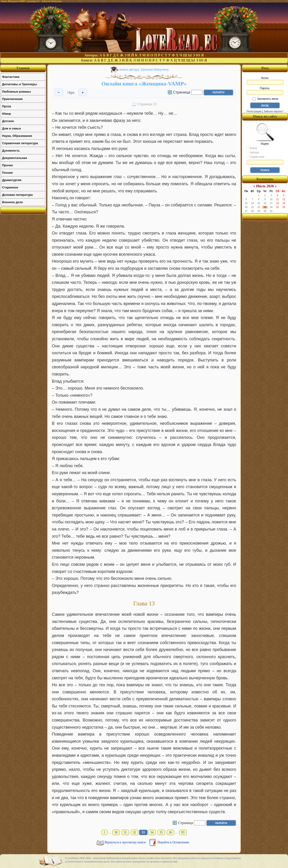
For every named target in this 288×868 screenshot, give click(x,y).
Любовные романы (16, 92)
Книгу (251, 148)
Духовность (11, 151)
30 (116, 832)
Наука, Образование (17, 136)
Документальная (15, 158)
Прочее (7, 165)
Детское (8, 121)
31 (125, 832)
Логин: (265, 81)
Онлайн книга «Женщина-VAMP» (144, 84)
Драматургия (12, 180)
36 (170, 832)
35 (161, 832)
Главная (23, 68)
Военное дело (13, 202)
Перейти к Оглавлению (173, 842)
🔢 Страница (179, 92)
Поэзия (7, 173)
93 (183, 832)
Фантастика (11, 77)
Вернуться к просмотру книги (126, 842)
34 (152, 832)
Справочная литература (20, 143)
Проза (7, 106)
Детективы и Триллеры (19, 84)
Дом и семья (12, 128)
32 (135, 832)
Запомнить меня (265, 99)
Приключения (12, 99)
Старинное (10, 187)
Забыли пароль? (274, 111)
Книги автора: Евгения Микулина (144, 70)
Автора (253, 152)
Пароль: (265, 91)
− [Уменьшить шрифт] (59, 92)
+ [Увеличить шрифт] (83, 92)
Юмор (7, 114)
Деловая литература (17, 195)
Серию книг (255, 157)
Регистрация (254, 111)
